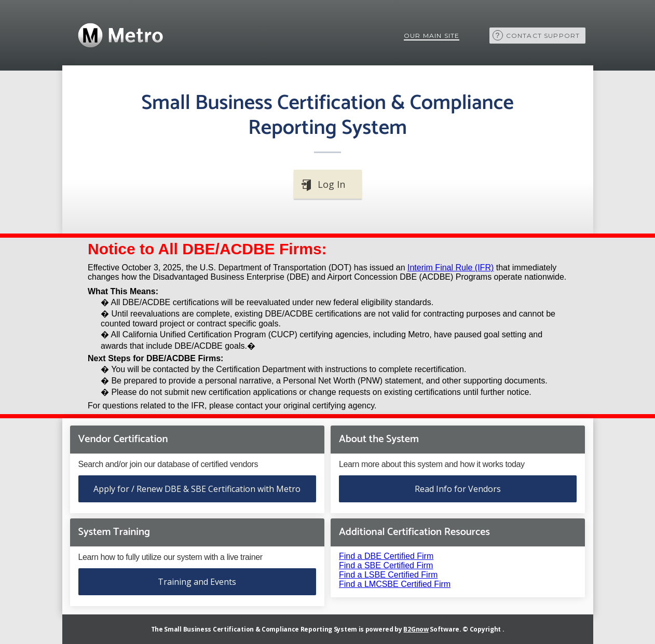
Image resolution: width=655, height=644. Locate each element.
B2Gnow (416, 629)
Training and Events (197, 582)
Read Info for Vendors (458, 489)
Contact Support (543, 36)
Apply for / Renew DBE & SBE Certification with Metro (197, 489)
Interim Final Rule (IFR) (451, 268)
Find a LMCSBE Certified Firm (395, 584)
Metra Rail (119, 35)
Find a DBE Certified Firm (386, 556)
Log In (331, 184)
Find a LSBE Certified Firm (388, 575)
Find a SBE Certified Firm (386, 565)
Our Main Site (432, 36)
